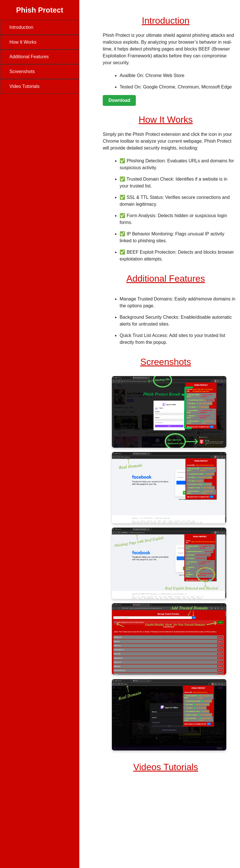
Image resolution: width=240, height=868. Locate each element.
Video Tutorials (25, 86)
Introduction (21, 27)
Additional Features (29, 57)
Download (119, 100)
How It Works (23, 42)
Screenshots (22, 71)
